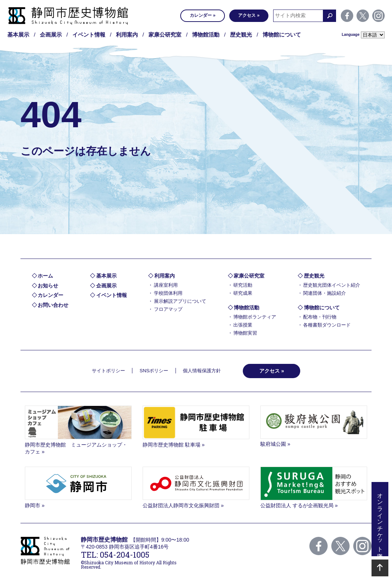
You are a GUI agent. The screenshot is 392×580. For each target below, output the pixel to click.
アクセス (247, 15)
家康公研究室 (165, 35)
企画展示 (51, 35)
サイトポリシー (108, 371)
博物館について (282, 35)
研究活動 (243, 285)
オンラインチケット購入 (380, 519)
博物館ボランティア (255, 317)
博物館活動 (206, 35)
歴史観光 (241, 35)
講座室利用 (166, 285)
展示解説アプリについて (180, 301)
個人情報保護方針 (202, 371)
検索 (329, 16)
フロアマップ (168, 309)
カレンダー (201, 15)
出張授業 (243, 325)
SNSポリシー (154, 371)
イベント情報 (89, 35)
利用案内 (127, 35)
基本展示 (18, 35)
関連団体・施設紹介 (325, 293)
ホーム (45, 276)
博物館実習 (245, 333)
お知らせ (48, 286)
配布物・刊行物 (320, 317)
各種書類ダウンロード (327, 325)
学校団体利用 (168, 293)
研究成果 (243, 293)
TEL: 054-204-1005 (115, 555)
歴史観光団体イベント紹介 (332, 285)
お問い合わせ (53, 305)
